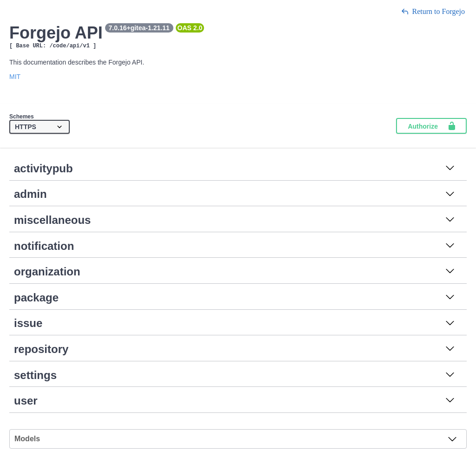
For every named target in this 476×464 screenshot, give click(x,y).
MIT (15, 78)
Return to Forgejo (433, 11)
